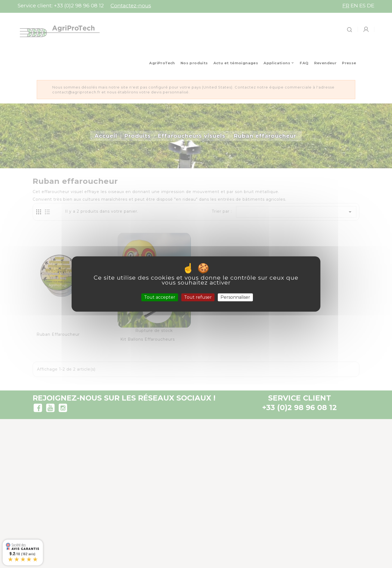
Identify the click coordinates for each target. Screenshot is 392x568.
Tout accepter (160, 297)
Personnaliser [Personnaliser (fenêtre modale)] (235, 297)
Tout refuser (198, 297)
